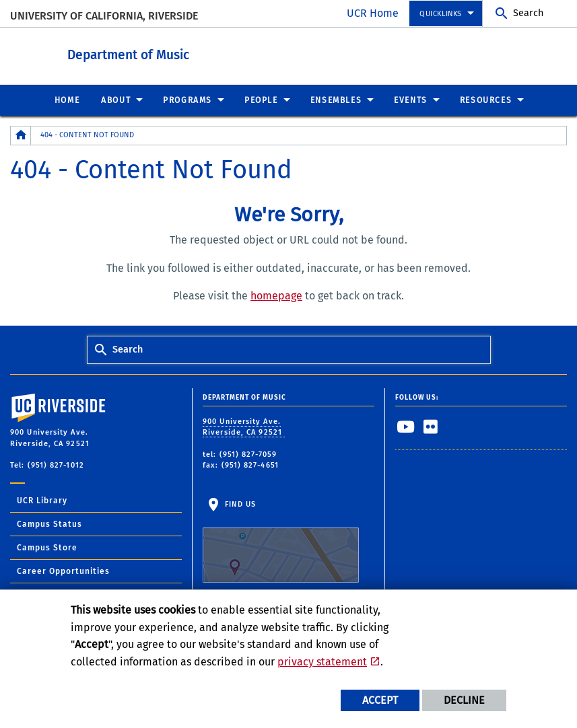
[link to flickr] (431, 426)
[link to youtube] (406, 426)
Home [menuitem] (67, 100)
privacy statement (322, 662)
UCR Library (42, 500)
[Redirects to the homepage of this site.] (21, 135)
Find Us (281, 541)
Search (528, 13)
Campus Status (49, 523)
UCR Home (373, 13)
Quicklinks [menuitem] (441, 14)
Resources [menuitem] (486, 100)
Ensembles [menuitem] (336, 100)
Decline (464, 700)
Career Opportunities (63, 571)
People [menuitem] (261, 100)
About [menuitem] (116, 100)
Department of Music (202, 53)
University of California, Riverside (104, 16)
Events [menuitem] (411, 100)
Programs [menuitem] (188, 100)
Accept (380, 700)
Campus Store (47, 547)
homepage (276, 295)
